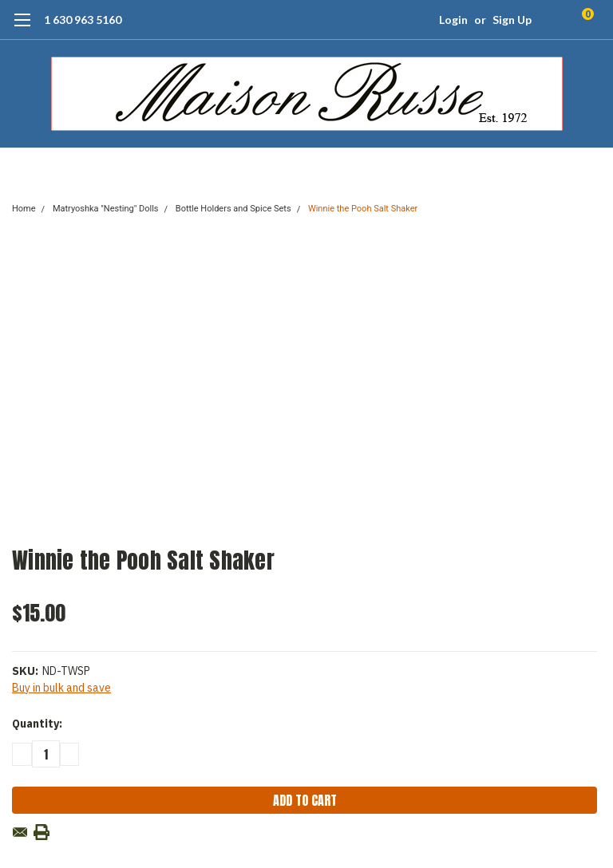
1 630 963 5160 (83, 20)
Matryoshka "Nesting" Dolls (106, 209)
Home (24, 209)
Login (453, 20)
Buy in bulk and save (61, 688)
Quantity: (37, 724)
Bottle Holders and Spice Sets (233, 209)
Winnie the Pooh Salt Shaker (363, 209)
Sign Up (512, 20)
